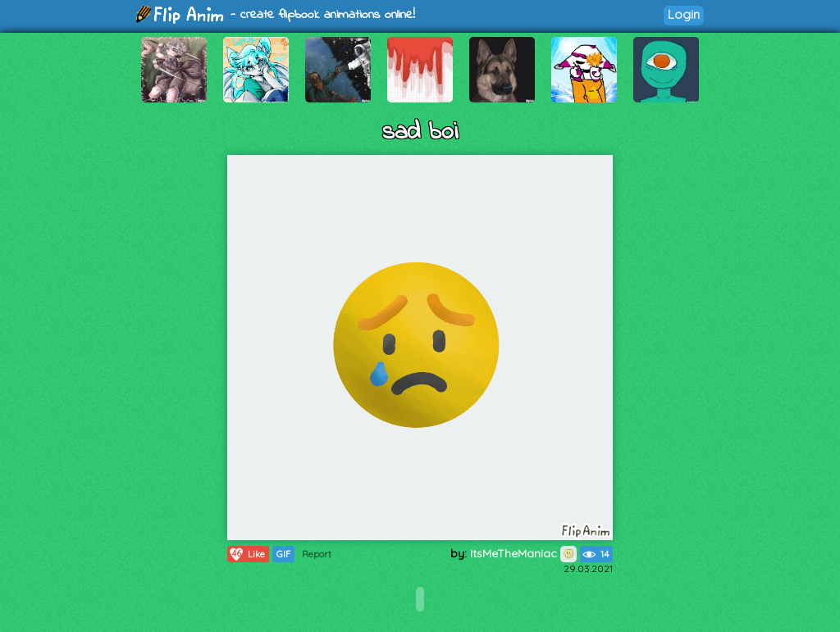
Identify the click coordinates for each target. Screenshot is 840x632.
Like (247, 554)
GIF (283, 554)
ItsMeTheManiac (523, 553)
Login (684, 14)
